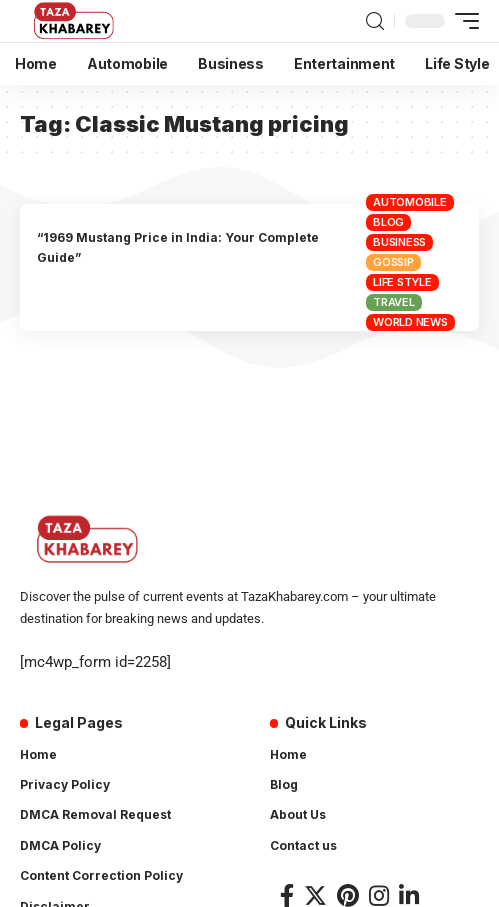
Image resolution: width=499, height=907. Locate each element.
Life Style (402, 282)
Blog (388, 222)
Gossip (393, 262)
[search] (375, 21)
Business (399, 242)
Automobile (410, 202)
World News (410, 322)
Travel (394, 302)
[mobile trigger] (462, 21)
